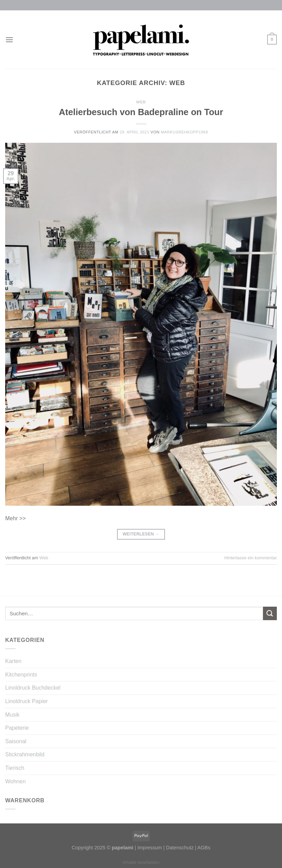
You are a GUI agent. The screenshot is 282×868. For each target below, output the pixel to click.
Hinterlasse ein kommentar (251, 558)
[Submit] (270, 613)
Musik (12, 715)
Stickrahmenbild (25, 754)
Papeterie (17, 728)
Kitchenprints (21, 675)
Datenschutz (180, 848)
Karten (13, 661)
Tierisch (15, 768)
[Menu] (9, 40)
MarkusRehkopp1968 (184, 132)
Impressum (150, 848)
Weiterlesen (141, 534)
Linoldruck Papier (27, 701)
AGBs (204, 848)
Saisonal (16, 741)
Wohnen (15, 781)
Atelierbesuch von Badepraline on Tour (141, 112)
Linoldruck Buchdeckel (33, 688)
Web (141, 102)
